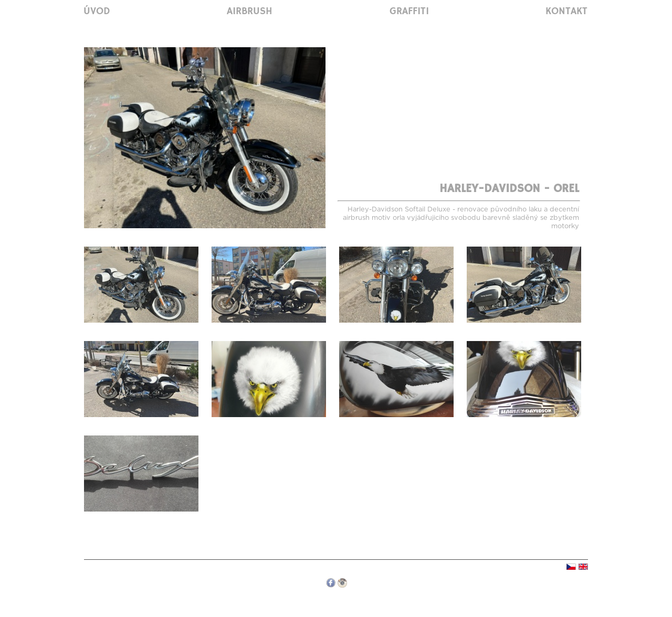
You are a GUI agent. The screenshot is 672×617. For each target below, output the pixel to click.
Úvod (97, 12)
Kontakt (566, 12)
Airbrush (250, 12)
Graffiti (409, 12)
